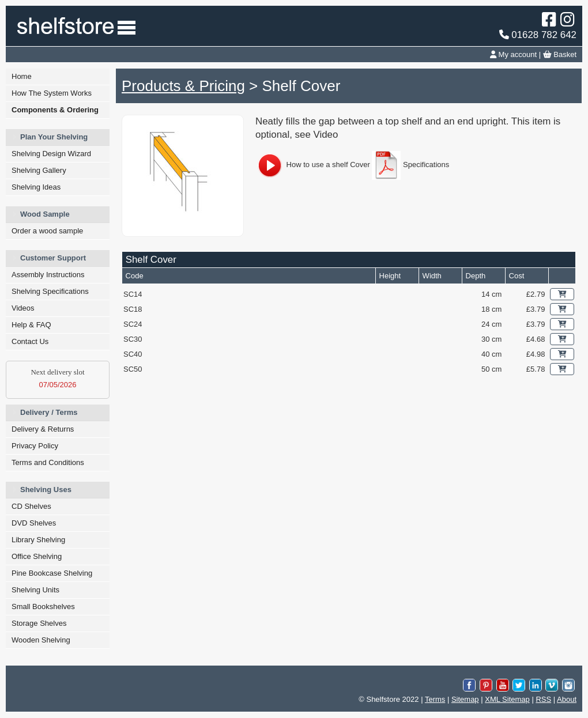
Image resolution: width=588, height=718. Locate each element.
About (567, 699)
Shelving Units (35, 590)
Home (22, 76)
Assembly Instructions (48, 275)
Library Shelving (38, 540)
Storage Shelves (39, 623)
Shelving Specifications (50, 291)
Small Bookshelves (43, 606)
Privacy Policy (35, 446)
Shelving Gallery (39, 170)
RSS (543, 699)
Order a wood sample (47, 231)
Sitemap (465, 699)
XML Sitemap (507, 699)
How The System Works (52, 93)
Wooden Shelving (41, 640)
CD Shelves (31, 506)
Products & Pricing (183, 86)
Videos (23, 308)
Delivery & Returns (43, 429)
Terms (435, 699)
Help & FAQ (31, 325)
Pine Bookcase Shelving (52, 573)
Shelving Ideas (36, 187)
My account (513, 54)
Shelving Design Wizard (51, 154)
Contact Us (30, 341)
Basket (560, 54)
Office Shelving (37, 556)
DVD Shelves (34, 523)
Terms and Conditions (48, 462)
